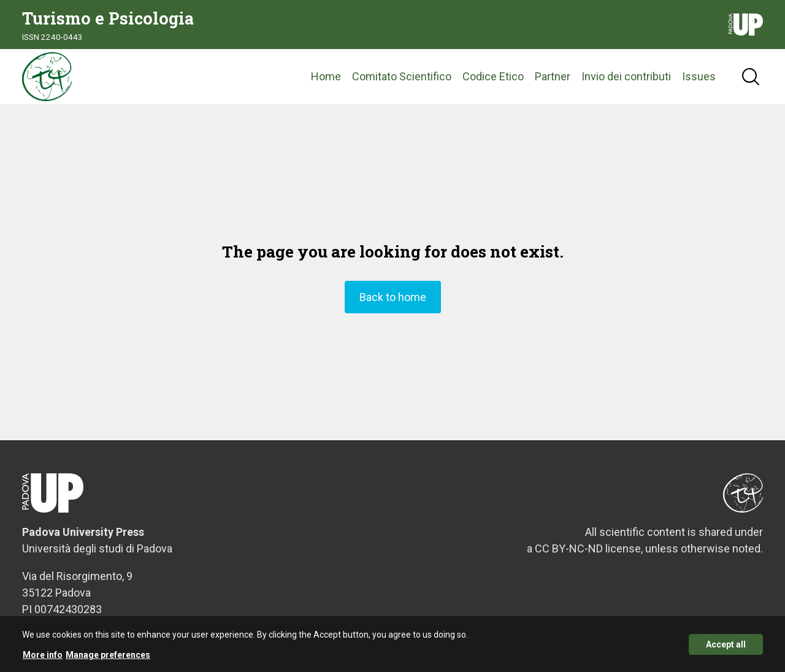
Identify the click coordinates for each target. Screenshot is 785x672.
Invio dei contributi (626, 76)
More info (43, 657)
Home (326, 76)
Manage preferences (108, 657)
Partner (553, 76)
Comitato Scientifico (402, 76)
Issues (699, 76)
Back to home (393, 297)
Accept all (726, 646)
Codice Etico (493, 76)
